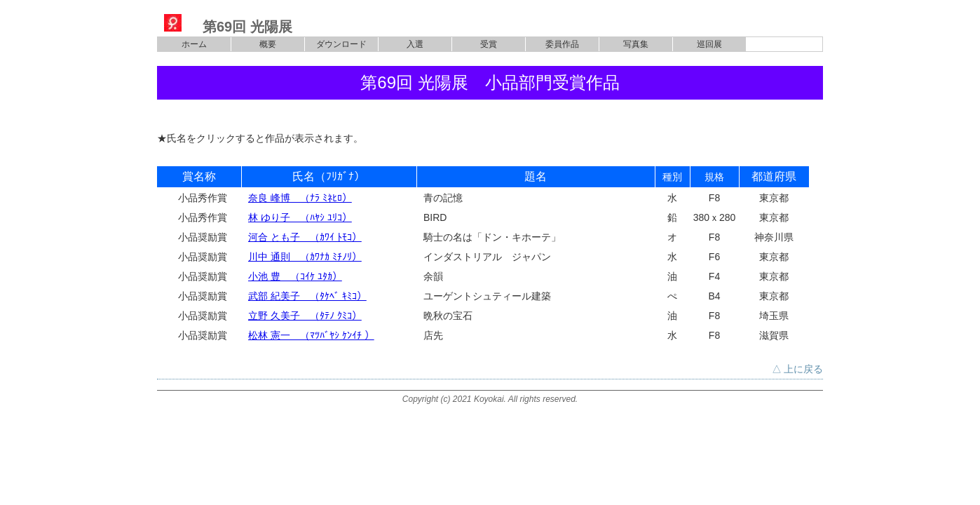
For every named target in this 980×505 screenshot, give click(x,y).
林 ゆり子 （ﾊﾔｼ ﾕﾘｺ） (300, 217)
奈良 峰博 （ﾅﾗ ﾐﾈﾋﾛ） (300, 198)
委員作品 (562, 44)
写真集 (636, 44)
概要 (268, 44)
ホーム (194, 44)
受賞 (489, 44)
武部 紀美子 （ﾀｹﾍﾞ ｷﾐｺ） (307, 296)
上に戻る (803, 369)
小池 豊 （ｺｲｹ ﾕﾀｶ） (295, 276)
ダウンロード (341, 44)
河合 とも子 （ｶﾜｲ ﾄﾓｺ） (305, 237)
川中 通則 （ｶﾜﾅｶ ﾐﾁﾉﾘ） (305, 257)
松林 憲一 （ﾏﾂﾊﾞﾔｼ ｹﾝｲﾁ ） (311, 335)
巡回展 (709, 44)
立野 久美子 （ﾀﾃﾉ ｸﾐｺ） (305, 316)
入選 (415, 44)
